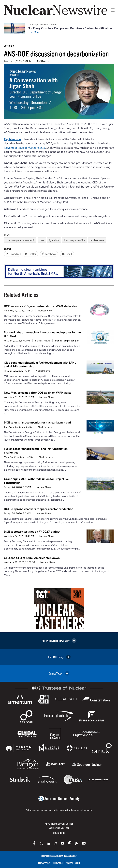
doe (42, 240)
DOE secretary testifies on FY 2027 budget (32, 531)
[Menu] (112, 10)
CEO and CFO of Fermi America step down (32, 558)
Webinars (9, 46)
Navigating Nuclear (59, 828)
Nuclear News (45, 310)
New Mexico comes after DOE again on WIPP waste (38, 392)
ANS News (43, 61)
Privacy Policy (44, 863)
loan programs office (75, 240)
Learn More (34, 32)
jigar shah (54, 240)
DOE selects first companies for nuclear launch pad (37, 422)
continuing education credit (20, 240)
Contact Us (59, 833)
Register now (13, 139)
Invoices (69, 863)
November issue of (24, 147)
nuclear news (97, 240)
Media (77, 863)
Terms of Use (58, 863)
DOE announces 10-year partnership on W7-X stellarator (41, 306)
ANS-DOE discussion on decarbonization (56, 53)
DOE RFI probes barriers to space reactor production (39, 509)
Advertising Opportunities (59, 824)
